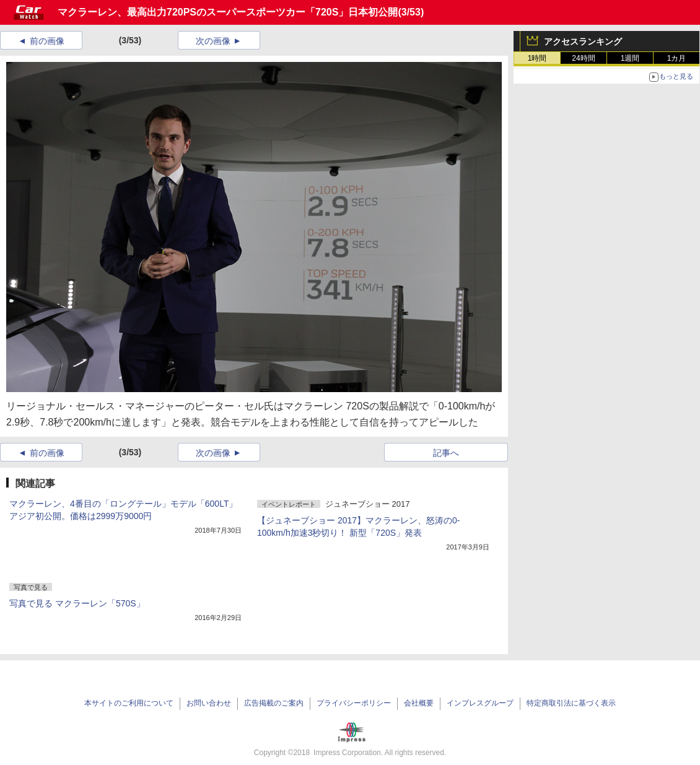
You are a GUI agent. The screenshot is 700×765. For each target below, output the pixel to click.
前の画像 (47, 41)
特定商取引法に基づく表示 (571, 703)
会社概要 (419, 703)
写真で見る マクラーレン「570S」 (77, 603)
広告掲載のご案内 (274, 703)
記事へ (446, 453)
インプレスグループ (480, 703)
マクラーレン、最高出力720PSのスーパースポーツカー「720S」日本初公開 (228, 12)
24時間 (583, 58)
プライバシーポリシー (354, 703)
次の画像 (213, 41)
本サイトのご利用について (129, 703)
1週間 (630, 58)
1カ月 (677, 58)
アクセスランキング (583, 42)
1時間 (537, 58)
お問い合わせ (209, 703)
